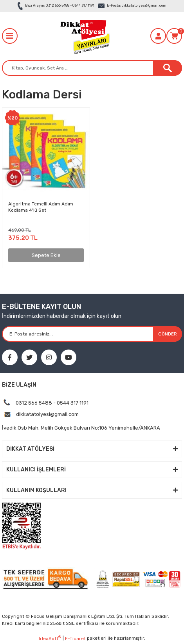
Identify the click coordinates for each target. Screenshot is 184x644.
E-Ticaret (75, 639)
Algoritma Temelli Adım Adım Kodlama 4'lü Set (41, 207)
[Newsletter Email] (92, 334)
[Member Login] (158, 36)
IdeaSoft (50, 638)
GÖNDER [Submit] (168, 334)
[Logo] (84, 36)
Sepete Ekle (46, 255)
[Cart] (174, 36)
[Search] (92, 68)
